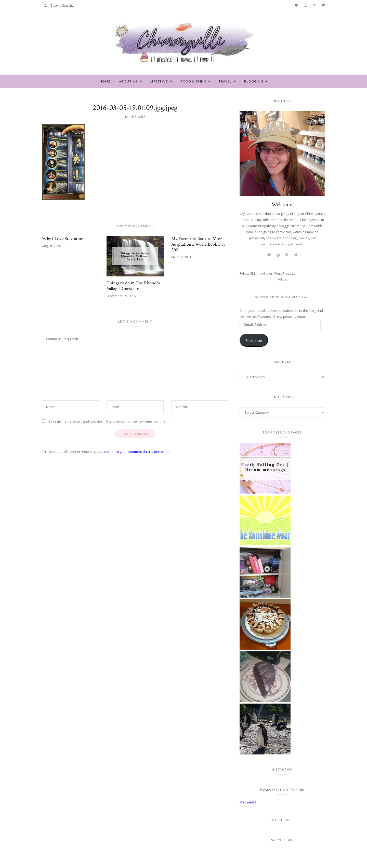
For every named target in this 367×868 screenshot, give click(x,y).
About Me (128, 81)
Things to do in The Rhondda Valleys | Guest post (134, 286)
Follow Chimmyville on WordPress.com (269, 273)
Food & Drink (193, 81)
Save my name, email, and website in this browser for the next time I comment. (109, 421)
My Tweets (248, 802)
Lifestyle (159, 81)
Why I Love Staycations (64, 239)
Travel (225, 81)
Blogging (254, 81)
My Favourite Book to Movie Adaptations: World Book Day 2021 (198, 244)
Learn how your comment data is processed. (137, 452)
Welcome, (282, 205)
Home (105, 81)
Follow (282, 279)
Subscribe (254, 340)
